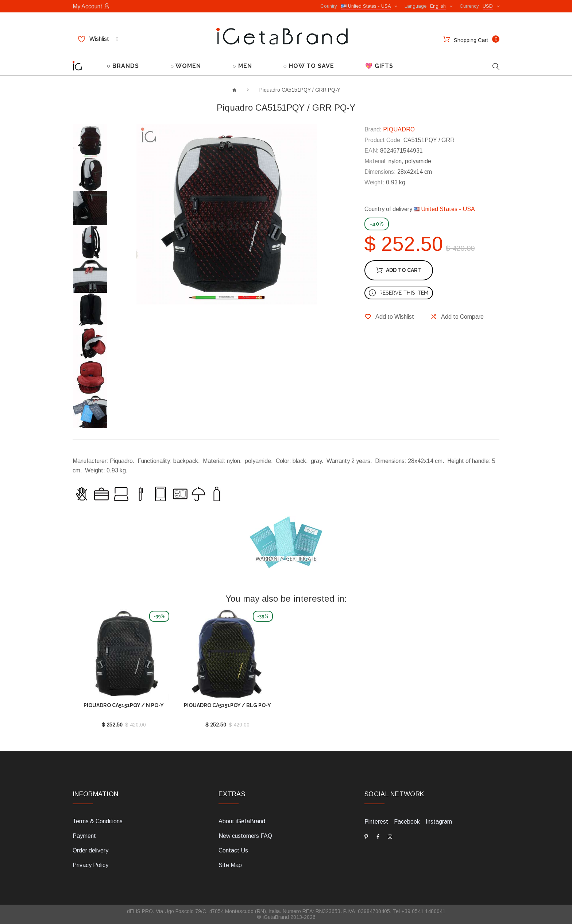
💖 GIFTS (379, 66)
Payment (84, 836)
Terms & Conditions (98, 821)
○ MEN (242, 66)
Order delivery (90, 850)
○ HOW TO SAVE (309, 66)
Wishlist (98, 39)
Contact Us (233, 850)
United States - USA (444, 209)
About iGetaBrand (242, 821)
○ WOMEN (186, 66)
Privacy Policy (90, 865)
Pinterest (376, 822)
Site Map (230, 865)
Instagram (439, 822)
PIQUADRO (399, 129)
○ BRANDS (123, 66)
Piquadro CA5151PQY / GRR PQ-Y (300, 90)
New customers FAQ (245, 836)
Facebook (407, 822)
